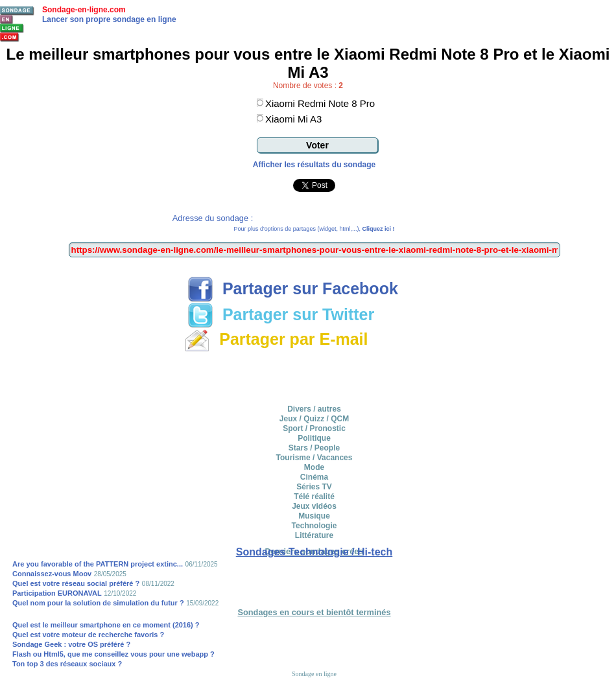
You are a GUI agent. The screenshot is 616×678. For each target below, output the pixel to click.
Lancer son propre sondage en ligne (109, 19)
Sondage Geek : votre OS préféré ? (71, 644)
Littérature (314, 535)
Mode (314, 467)
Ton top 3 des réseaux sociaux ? (67, 664)
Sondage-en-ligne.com (84, 10)
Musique (314, 516)
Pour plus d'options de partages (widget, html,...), (314, 229)
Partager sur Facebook (293, 288)
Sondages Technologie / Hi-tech (314, 552)
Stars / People (314, 448)
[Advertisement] (314, 376)
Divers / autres (314, 409)
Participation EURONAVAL (57, 593)
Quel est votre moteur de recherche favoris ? (88, 635)
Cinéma (314, 477)
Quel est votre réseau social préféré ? (76, 583)
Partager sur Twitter (281, 314)
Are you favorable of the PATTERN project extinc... (98, 564)
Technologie (314, 526)
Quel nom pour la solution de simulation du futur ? (98, 603)
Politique (314, 438)
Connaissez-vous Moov (52, 574)
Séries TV (314, 487)
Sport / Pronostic (314, 428)
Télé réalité (314, 497)
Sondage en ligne (314, 674)
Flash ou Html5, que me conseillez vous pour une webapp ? (113, 654)
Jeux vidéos (314, 506)
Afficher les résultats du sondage (314, 165)
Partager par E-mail (276, 339)
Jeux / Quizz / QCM (314, 419)
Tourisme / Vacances (314, 458)
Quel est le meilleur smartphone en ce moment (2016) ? (106, 625)
